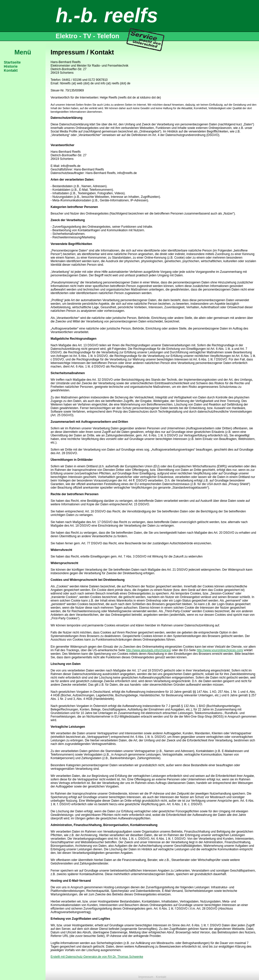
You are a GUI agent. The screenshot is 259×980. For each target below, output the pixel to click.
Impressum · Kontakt (152, 977)
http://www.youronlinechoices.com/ (220, 650)
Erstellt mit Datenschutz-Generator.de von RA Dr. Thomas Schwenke (97, 957)
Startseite (12, 62)
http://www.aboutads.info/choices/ (148, 650)
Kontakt (11, 70)
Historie (11, 66)
